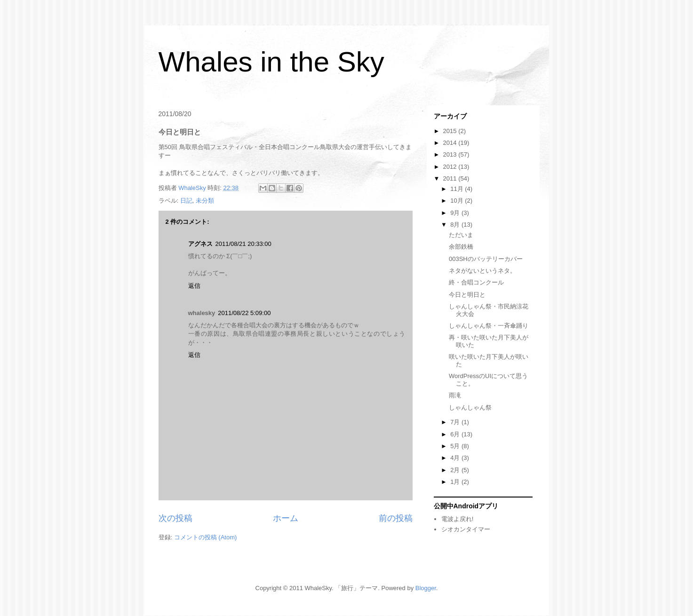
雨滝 (455, 395)
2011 (451, 178)
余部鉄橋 (461, 247)
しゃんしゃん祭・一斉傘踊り (489, 326)
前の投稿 (396, 518)
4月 (456, 458)
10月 (458, 201)
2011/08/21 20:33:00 (243, 244)
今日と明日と (467, 295)
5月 (456, 446)
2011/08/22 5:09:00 (244, 313)
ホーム (286, 518)
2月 (456, 470)
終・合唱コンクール (476, 282)
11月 (458, 189)
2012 (451, 167)
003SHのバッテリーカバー (486, 259)
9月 (456, 213)
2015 (451, 131)
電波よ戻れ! (458, 519)
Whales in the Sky (271, 62)
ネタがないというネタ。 (482, 271)
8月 (456, 225)
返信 (194, 286)
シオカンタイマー (466, 529)
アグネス (200, 244)
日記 (186, 201)
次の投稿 (175, 518)
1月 (456, 482)
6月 (456, 434)
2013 (451, 154)
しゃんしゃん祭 (470, 407)
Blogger (426, 588)
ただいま (461, 235)
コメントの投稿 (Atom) (206, 537)
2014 (451, 143)
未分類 (205, 201)
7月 (456, 422)
